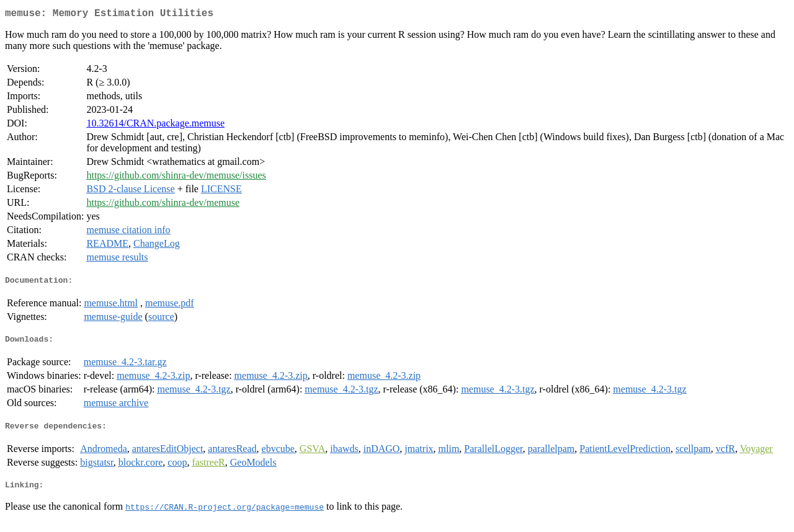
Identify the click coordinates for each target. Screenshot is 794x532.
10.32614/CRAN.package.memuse (155, 126)
